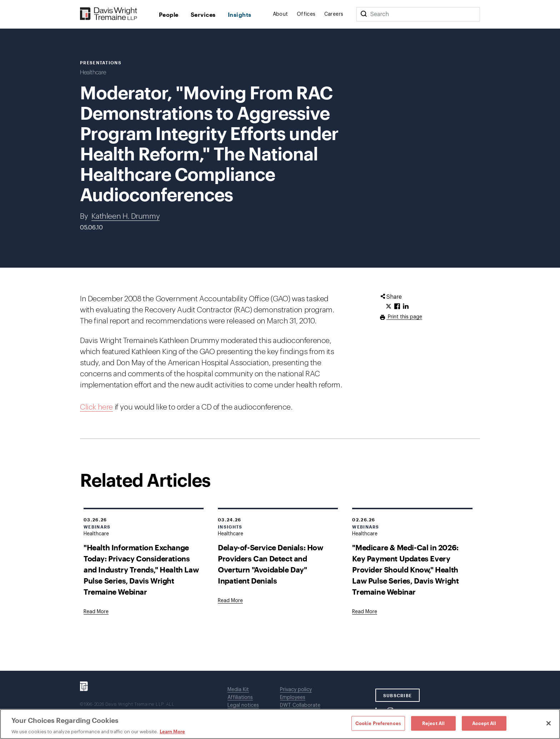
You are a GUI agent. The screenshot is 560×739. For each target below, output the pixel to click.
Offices (306, 14)
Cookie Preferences (378, 723)
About (281, 14)
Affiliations (240, 698)
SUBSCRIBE (398, 695)
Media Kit (238, 690)
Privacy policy (296, 690)
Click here (96, 407)
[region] (280, 724)
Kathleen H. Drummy (126, 216)
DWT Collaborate (300, 705)
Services (203, 14)
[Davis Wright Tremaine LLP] (109, 14)
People (169, 14)
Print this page (404, 317)
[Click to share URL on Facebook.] (397, 307)
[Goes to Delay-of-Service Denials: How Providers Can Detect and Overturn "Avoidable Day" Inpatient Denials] (230, 601)
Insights (240, 14)
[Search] (364, 14)
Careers (334, 14)
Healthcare (93, 73)
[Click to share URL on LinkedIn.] (406, 307)
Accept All (484, 723)
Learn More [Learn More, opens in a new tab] (172, 731)
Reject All (433, 723)
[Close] (549, 723)
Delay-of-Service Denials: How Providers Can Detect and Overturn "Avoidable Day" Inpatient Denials (270, 564)
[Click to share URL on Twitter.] (389, 307)
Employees (293, 698)
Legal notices (243, 705)
